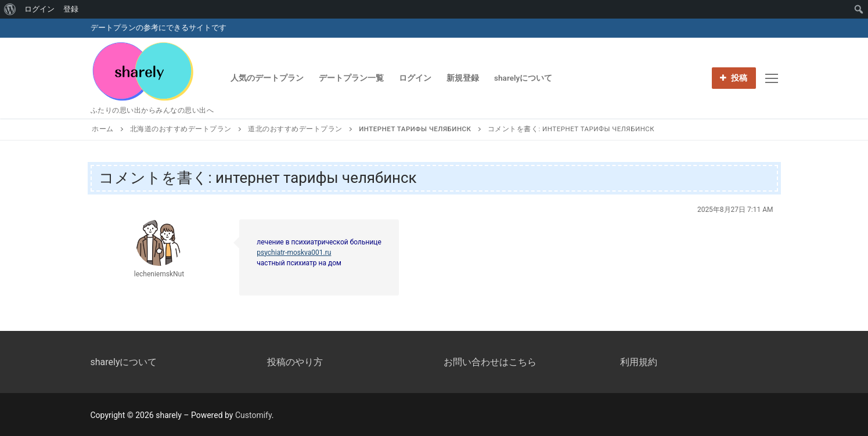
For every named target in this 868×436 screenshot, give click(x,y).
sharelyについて (124, 362)
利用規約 (639, 362)
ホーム (103, 129)
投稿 (734, 78)
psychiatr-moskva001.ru (294, 253)
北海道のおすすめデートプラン (181, 129)
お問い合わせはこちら (490, 362)
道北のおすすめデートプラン (295, 129)
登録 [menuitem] (71, 9)
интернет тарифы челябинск (415, 129)
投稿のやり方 (295, 362)
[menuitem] (10, 9)
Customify (253, 415)
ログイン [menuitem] (39, 9)
